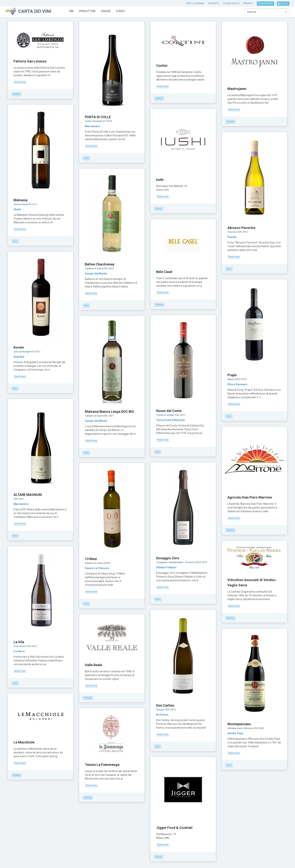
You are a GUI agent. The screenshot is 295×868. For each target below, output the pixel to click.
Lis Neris (19, 651)
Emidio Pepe (235, 733)
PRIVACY (248, 3)
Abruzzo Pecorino (241, 228)
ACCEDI (283, 4)
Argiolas (19, 357)
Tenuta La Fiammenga (102, 765)
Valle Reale (94, 665)
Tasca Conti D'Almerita (170, 420)
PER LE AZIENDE (195, 3)
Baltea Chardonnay (100, 264)
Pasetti (232, 237)
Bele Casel (164, 272)
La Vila (19, 642)
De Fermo (162, 715)
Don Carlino (165, 705)
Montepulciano (239, 724)
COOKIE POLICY (231, 3)
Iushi (160, 180)
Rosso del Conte (169, 411)
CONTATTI (214, 3)
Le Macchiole (24, 742)
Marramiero (92, 126)
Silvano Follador (166, 567)
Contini (162, 66)
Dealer (106, 11)
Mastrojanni (237, 89)
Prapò (232, 375)
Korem (19, 347)
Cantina (16, 94)
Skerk (17, 209)
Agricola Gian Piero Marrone (250, 497)
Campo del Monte (96, 274)
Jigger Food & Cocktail (174, 828)
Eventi (121, 11)
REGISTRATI (265, 4)
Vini (71, 11)
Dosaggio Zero (168, 558)
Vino (86, 158)
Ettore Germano (237, 384)
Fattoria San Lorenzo (30, 61)
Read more (20, 82)
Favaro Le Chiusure (97, 568)
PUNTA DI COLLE (98, 117)
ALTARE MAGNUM (28, 495)
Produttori (87, 11)
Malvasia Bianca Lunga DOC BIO (109, 412)
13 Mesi (91, 559)
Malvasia (21, 200)
